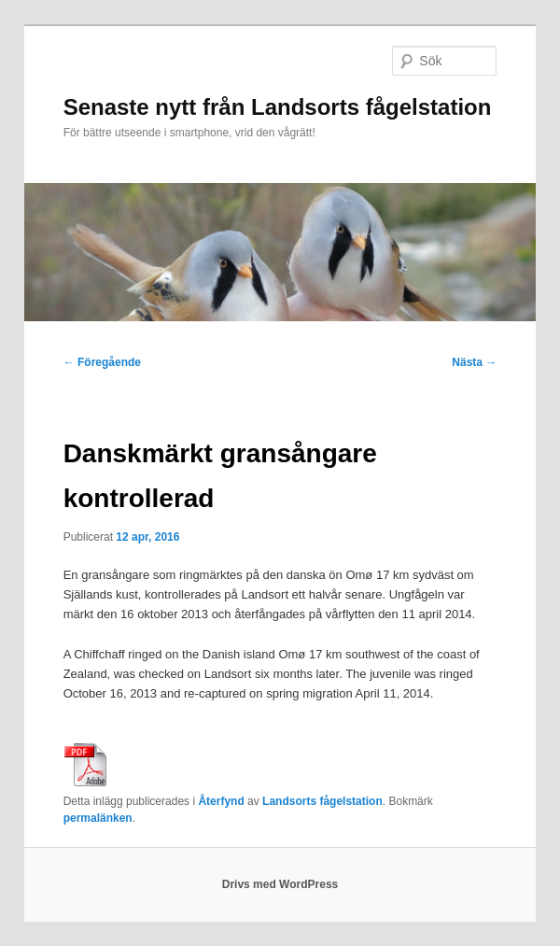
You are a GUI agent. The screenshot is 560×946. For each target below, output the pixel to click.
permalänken (98, 818)
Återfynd (221, 801)
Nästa (474, 362)
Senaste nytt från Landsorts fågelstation (278, 107)
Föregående (102, 362)
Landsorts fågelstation (322, 801)
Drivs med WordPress (280, 884)
